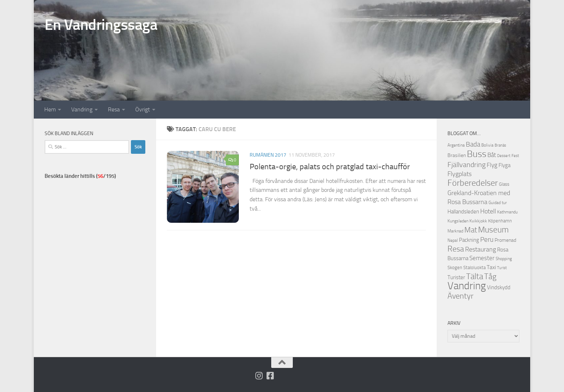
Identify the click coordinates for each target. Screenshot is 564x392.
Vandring (82, 109)
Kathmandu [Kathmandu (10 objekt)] (507, 212)
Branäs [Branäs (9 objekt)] (500, 145)
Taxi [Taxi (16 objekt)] (491, 267)
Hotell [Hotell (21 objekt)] (488, 211)
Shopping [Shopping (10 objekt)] (504, 259)
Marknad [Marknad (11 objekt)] (455, 231)
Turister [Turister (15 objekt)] (456, 277)
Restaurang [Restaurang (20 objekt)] (481, 249)
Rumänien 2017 (268, 155)
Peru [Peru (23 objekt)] (487, 239)
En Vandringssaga (101, 25)
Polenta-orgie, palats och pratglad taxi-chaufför (330, 167)
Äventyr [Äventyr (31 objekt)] (460, 296)
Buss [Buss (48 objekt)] (477, 154)
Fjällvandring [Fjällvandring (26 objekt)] (467, 165)
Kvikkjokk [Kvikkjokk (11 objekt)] (478, 221)
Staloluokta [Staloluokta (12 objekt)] (474, 268)
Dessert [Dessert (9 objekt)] (504, 156)
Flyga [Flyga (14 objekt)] (504, 165)
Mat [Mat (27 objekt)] (471, 230)
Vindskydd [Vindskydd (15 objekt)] (499, 287)
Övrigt (143, 109)
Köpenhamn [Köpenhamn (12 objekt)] (500, 221)
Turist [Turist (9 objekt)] (502, 268)
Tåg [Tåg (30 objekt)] (490, 277)
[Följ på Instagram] (259, 376)
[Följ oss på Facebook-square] (270, 376)
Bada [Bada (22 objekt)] (473, 144)
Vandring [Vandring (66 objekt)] (467, 286)
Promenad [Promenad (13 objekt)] (505, 240)
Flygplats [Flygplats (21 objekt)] (460, 174)
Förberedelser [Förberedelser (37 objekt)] (473, 183)
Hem (50, 109)
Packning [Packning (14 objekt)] (469, 240)
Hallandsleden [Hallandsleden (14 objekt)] (463, 212)
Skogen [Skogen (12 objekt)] (455, 268)
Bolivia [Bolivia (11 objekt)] (487, 145)
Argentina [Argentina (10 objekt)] (456, 145)
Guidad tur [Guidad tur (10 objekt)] (498, 203)
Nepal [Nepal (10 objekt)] (453, 240)
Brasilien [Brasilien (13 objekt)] (457, 155)
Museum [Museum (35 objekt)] (493, 230)
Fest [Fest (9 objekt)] (515, 156)
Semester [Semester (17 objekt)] (482, 258)
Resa (114, 109)
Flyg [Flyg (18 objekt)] (492, 165)
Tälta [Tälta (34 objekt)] (475, 276)
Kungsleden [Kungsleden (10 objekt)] (458, 221)
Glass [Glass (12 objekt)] (504, 184)
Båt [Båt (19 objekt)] (492, 155)
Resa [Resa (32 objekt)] (456, 249)
